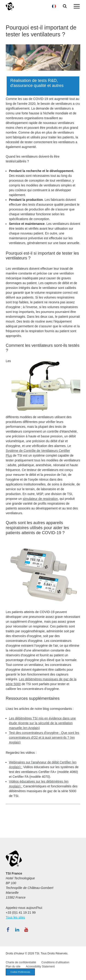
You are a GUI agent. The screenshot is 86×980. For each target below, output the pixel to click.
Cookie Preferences (20, 972)
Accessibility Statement (40, 967)
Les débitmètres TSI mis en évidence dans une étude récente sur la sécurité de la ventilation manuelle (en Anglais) (42, 723)
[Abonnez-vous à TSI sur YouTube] (26, 930)
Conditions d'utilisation (55, 962)
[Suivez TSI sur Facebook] (8, 930)
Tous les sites (15, 917)
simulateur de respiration (40, 499)
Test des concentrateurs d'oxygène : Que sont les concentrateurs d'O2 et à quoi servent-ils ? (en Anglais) (44, 738)
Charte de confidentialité (21, 962)
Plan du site (13, 967)
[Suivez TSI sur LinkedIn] (17, 930)
